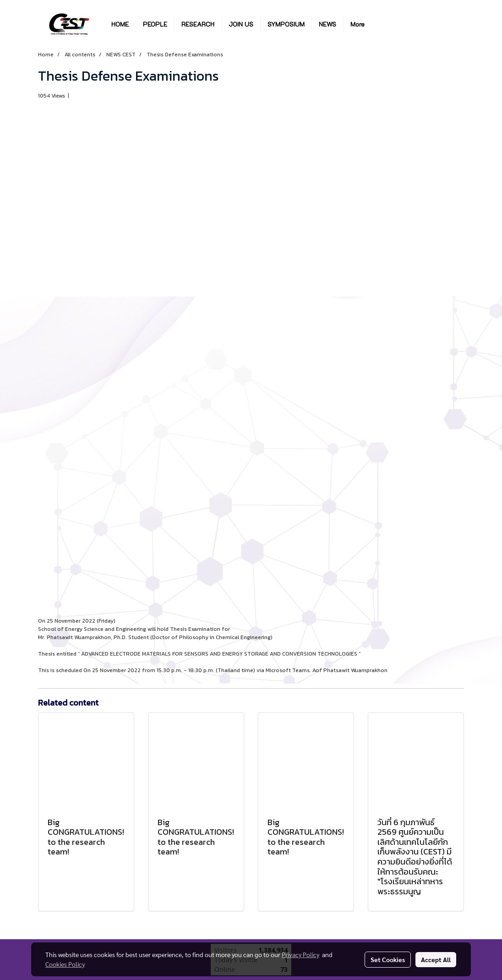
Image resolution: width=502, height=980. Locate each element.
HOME (120, 24)
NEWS (327, 24)
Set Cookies (388, 959)
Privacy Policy (300, 954)
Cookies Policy (65, 964)
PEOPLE (155, 24)
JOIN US (241, 24)
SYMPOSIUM (286, 24)
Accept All (436, 959)
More (357, 24)
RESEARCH (198, 24)
